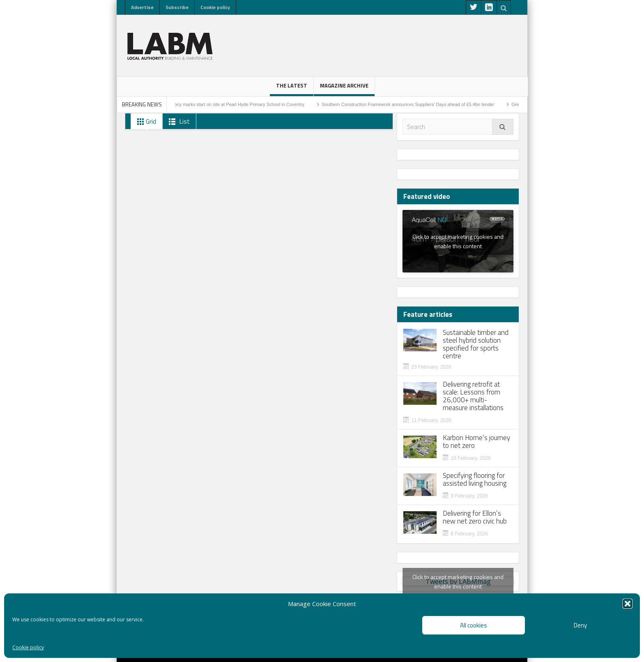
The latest (292, 89)
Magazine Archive (344, 89)
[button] (628, 604)
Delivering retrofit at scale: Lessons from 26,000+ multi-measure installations (473, 396)
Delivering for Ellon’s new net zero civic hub (475, 517)
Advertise (142, 7)
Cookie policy (28, 647)
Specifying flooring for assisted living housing (475, 480)
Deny (580, 625)
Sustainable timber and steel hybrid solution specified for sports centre (476, 344)
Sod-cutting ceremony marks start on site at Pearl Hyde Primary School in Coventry (227, 104)
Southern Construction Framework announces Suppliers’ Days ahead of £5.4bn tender (414, 104)
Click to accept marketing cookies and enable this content (458, 241)
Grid (145, 122)
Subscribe (177, 7)
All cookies (474, 625)
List (178, 122)
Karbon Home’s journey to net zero (476, 442)
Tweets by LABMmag (458, 581)
